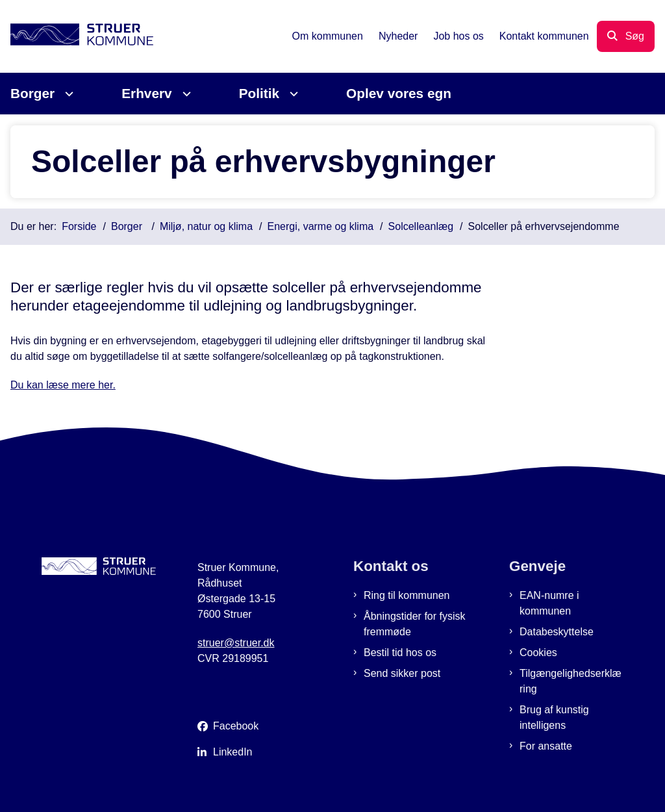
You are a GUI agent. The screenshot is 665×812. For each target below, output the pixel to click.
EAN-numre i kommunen (549, 603)
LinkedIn (233, 752)
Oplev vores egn (399, 93)
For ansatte (546, 746)
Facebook (236, 726)
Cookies (538, 653)
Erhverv (146, 93)
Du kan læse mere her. (63, 385)
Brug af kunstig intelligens (554, 717)
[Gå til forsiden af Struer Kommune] (77, 37)
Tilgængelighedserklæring (571, 681)
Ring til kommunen (407, 595)
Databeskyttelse (557, 632)
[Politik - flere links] (292, 94)
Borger (32, 93)
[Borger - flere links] (67, 94)
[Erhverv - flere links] (185, 94)
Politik (259, 93)
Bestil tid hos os (400, 653)
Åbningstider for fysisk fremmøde (415, 624)
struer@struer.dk (236, 643)
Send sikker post (402, 673)
